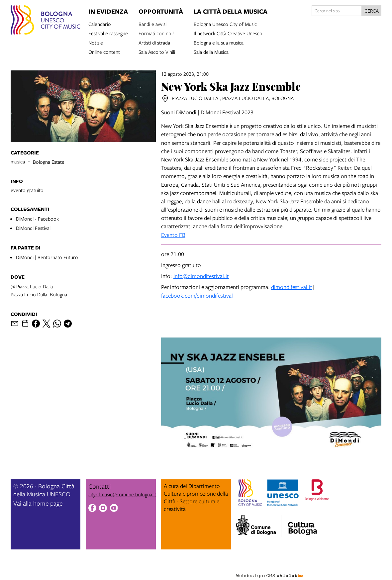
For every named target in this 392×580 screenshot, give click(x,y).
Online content (104, 51)
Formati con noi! (156, 33)
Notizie (96, 42)
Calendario (100, 24)
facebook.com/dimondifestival (197, 295)
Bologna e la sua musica (219, 42)
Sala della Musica (211, 51)
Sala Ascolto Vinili (157, 51)
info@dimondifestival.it (201, 276)
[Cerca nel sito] (337, 11)
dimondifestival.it (292, 287)
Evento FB (173, 235)
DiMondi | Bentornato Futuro (47, 257)
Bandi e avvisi (152, 24)
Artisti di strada (154, 42)
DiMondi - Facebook (37, 219)
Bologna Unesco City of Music (225, 24)
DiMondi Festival (33, 228)
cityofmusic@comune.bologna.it (122, 494)
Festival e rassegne (108, 33)
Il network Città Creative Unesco (228, 33)
